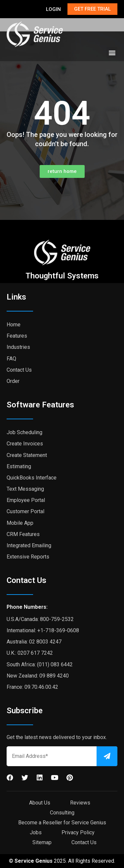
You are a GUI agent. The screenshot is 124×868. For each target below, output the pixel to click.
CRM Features (23, 534)
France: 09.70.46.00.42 (32, 687)
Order (13, 381)
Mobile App (20, 523)
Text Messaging (25, 489)
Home (14, 325)
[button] (112, 52)
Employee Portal (26, 500)
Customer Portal (25, 511)
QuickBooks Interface (32, 478)
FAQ (11, 359)
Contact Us (19, 370)
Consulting (62, 813)
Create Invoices (25, 444)
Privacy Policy (78, 832)
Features (17, 336)
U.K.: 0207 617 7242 (30, 653)
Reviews (80, 803)
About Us (40, 803)
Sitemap (42, 842)
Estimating (19, 466)
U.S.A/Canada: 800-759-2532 (40, 619)
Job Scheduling (24, 432)
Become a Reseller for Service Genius (62, 823)
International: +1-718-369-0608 (43, 630)
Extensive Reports (28, 557)
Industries (18, 347)
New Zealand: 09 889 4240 (38, 676)
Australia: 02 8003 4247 (34, 642)
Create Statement (27, 455)
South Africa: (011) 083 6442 (40, 664)
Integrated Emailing (29, 545)
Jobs (36, 832)
